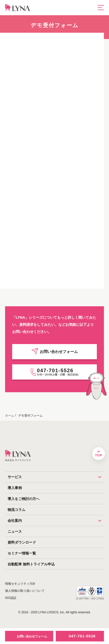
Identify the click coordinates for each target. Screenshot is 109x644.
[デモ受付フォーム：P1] (51, 159)
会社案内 (56, 521)
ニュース (15, 531)
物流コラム (16, 510)
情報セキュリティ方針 (20, 584)
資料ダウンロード (22, 542)
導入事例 (15, 488)
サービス (56, 477)
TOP (99, 455)
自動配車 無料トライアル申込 (31, 564)
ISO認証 (11, 598)
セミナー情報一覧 (22, 553)
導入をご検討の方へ (24, 499)
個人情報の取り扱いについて (25, 591)
